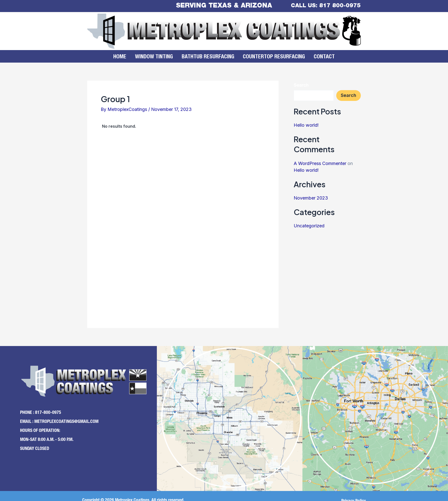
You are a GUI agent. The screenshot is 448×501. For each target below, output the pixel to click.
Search (301, 86)
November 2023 (311, 198)
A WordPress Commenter (320, 163)
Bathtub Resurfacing (208, 57)
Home (125, 57)
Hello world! (306, 125)
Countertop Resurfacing (271, 57)
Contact (319, 57)
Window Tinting (157, 57)
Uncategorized (309, 226)
